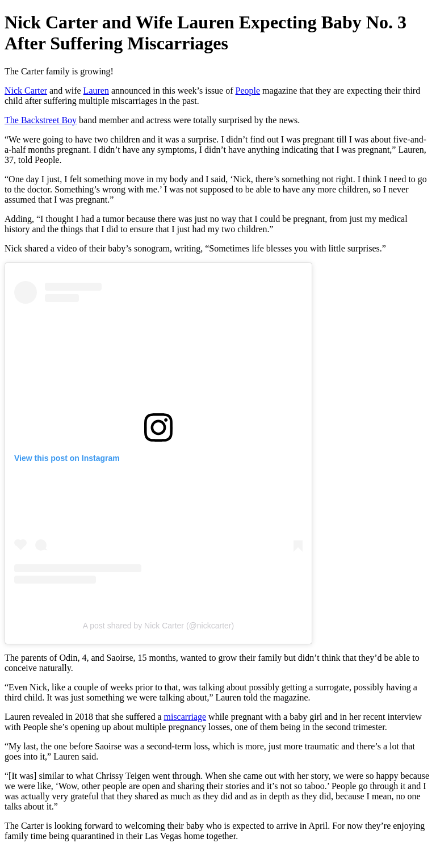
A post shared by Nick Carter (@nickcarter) (158, 626)
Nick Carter (26, 91)
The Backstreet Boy (41, 120)
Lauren (96, 91)
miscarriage (185, 717)
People (248, 91)
